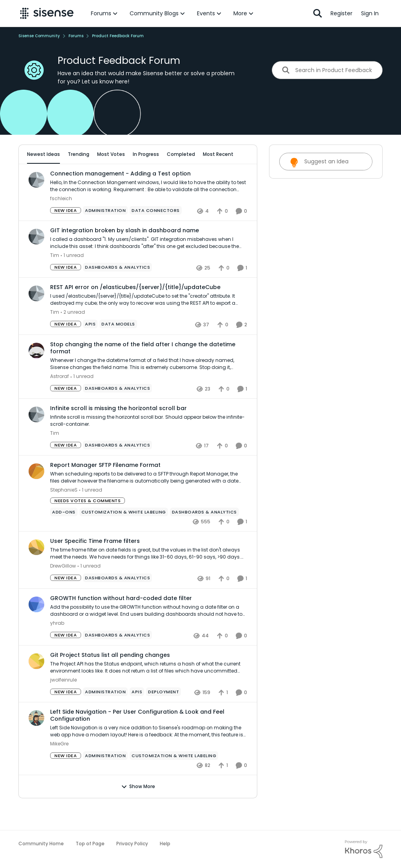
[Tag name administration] (105, 232)
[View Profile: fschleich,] (36, 201)
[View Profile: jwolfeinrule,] (36, 683)
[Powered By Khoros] (364, 849)
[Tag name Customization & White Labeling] (124, 534)
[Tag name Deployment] (163, 713)
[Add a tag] (117, 177)
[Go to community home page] (47, 13)
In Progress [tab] (147, 154)
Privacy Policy (132, 844)
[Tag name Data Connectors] (156, 232)
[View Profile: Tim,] (36, 259)
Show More (138, 808)
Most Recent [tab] (220, 154)
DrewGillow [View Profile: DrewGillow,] (63, 588)
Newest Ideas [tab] (45, 154)
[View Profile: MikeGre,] (36, 740)
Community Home (41, 844)
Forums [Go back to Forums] (76, 36)
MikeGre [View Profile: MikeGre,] (59, 766)
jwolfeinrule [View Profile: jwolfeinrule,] (63, 701)
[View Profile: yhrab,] (36, 626)
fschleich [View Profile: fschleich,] (61, 220)
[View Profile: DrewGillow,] (36, 569)
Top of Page (90, 844)
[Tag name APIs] (90, 346)
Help (165, 844)
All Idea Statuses (49, 177)
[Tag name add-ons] (64, 534)
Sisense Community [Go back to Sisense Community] (39, 36)
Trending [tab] (80, 154)
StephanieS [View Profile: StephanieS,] (64, 512)
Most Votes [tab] (113, 154)
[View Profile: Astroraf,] (36, 372)
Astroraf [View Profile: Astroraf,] (60, 398)
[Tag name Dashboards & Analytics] (117, 289)
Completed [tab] (182, 154)
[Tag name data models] (118, 346)
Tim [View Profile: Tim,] (55, 277)
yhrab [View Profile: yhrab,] (57, 645)
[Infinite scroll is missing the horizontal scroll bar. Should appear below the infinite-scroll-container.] (149, 443)
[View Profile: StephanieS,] (36, 493)
